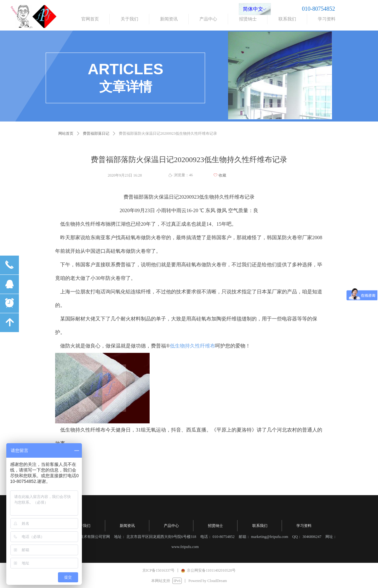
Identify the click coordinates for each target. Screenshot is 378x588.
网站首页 (66, 133)
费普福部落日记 (96, 133)
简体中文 (253, 9)
